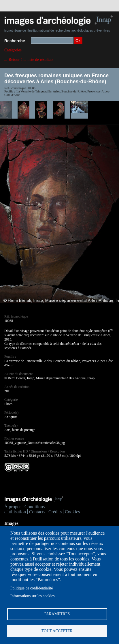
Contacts (37, 512)
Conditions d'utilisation (24, 509)
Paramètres (57, 614)
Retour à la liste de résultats (31, 60)
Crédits (55, 512)
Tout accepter (57, 631)
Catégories (13, 50)
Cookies (72, 512)
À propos (13, 507)
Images (11, 523)
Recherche (15, 41)
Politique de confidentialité (32, 588)
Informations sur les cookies (33, 596)
